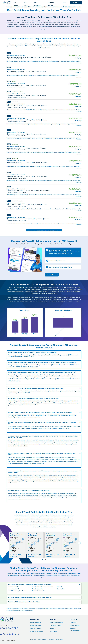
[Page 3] (45, 559)
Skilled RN (59, 587)
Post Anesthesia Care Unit (39, 591)
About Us (64, 4)
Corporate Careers (55, 626)
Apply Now (76, 3)
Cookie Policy (52, 640)
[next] (79, 543)
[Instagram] (18, 634)
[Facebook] (1, 634)
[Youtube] (16, 634)
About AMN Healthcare (57, 623)
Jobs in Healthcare (35, 623)
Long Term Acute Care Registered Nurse (42, 587)
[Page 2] (44, 559)
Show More (44, 30)
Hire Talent (26, 4)
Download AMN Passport (52, 275)
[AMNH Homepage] (7, 2)
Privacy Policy (33, 640)
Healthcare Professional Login (75, 629)
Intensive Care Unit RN (13, 589)
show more (79, 63)
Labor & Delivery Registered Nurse (17, 591)
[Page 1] (43, 559)
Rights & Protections (42, 640)
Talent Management (37, 4)
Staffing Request (75, 626)
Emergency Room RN (13, 587)
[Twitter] (4, 634)
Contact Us (73, 623)
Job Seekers (16, 4)
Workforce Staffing (35, 626)
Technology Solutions (51, 4)
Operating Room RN (37, 589)
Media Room (54, 631)
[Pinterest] (10, 634)
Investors (53, 629)
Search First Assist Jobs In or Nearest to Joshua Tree (44, 230)
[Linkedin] (7, 634)
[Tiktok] (13, 634)
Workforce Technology (36, 631)
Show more (44, 578)
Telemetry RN (60, 589)
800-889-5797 (9, 628)
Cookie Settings (60, 640)
